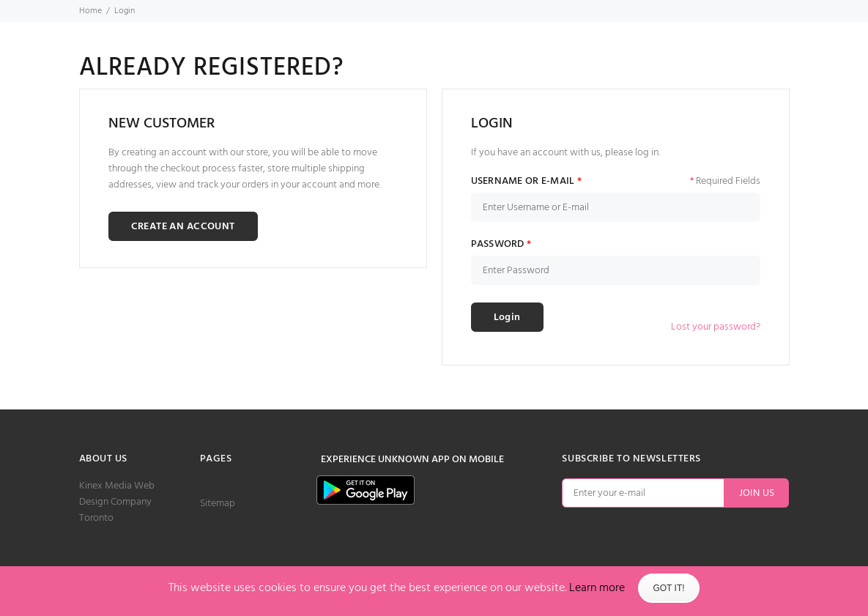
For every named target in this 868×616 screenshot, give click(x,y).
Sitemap (218, 504)
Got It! (668, 588)
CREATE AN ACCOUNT (183, 227)
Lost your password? (716, 327)
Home (90, 11)
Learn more (597, 588)
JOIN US (757, 493)
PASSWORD (501, 245)
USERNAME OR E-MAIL (527, 182)
